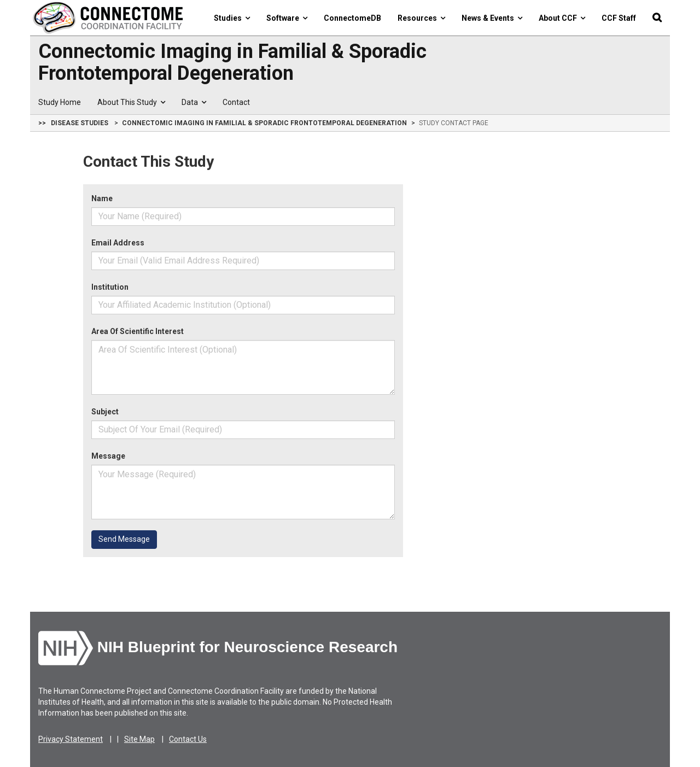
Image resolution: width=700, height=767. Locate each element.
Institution (110, 287)
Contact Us (188, 739)
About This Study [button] (131, 102)
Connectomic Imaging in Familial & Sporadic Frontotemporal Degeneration (232, 63)
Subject (105, 412)
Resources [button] (421, 18)
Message (108, 456)
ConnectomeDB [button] (352, 18)
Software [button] (287, 18)
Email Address (118, 243)
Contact (236, 102)
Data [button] (194, 102)
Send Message (124, 539)
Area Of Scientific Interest (138, 331)
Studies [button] (232, 18)
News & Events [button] (492, 18)
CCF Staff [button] (619, 18)
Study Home (60, 102)
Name (102, 198)
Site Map (139, 739)
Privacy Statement (71, 739)
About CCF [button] (562, 18)
